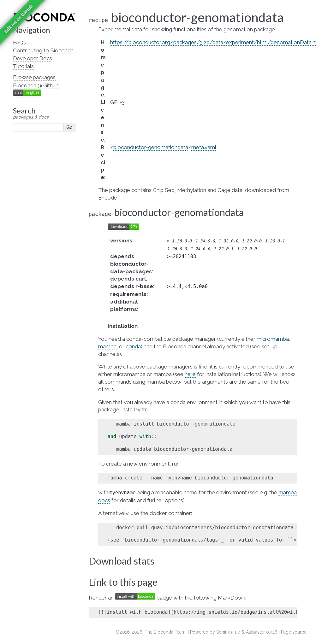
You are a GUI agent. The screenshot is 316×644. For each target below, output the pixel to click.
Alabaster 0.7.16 (262, 632)
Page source (294, 632)
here (190, 374)
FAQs (19, 43)
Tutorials (23, 66)
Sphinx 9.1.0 (228, 632)
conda (133, 346)
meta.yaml (204, 147)
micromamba (273, 339)
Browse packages (34, 77)
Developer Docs (33, 58)
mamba (107, 346)
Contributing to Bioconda (43, 50)
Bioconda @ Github (36, 85)
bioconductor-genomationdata (151, 147)
